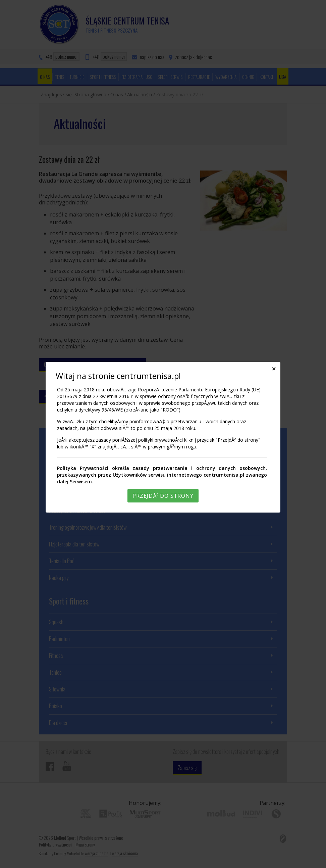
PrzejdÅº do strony (163, 496)
